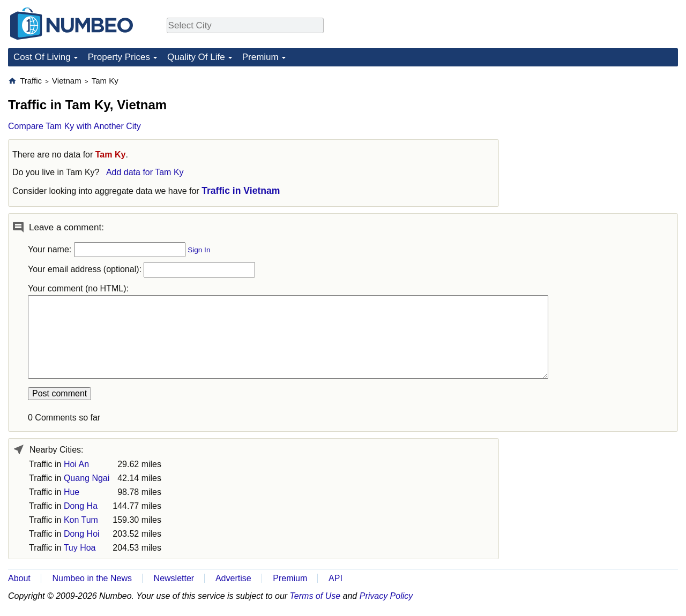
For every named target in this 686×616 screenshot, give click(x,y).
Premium (260, 57)
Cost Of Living (42, 57)
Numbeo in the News (92, 578)
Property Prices (119, 57)
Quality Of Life (196, 57)
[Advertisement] (598, 142)
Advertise (233, 578)
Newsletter (174, 578)
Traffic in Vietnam (241, 191)
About (19, 578)
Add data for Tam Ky (145, 172)
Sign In (199, 250)
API (335, 578)
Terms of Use (315, 596)
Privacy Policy (386, 596)
